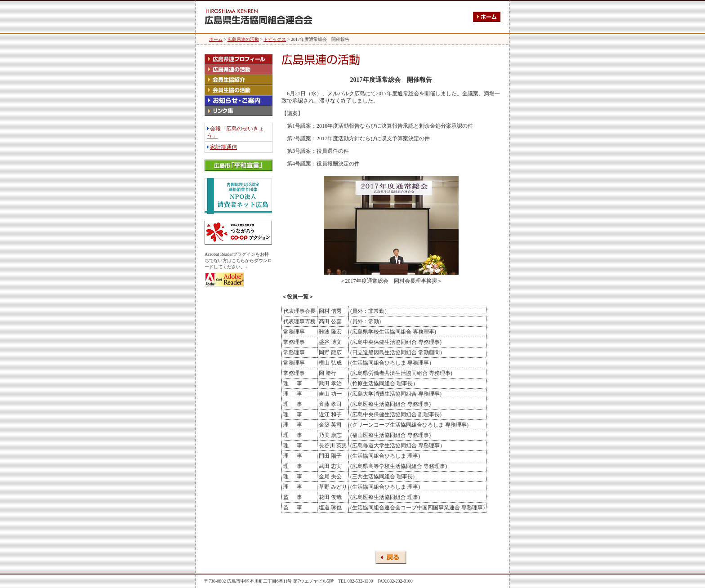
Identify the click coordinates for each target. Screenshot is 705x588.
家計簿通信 (223, 147)
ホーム (216, 39)
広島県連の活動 (243, 39)
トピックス (275, 39)
